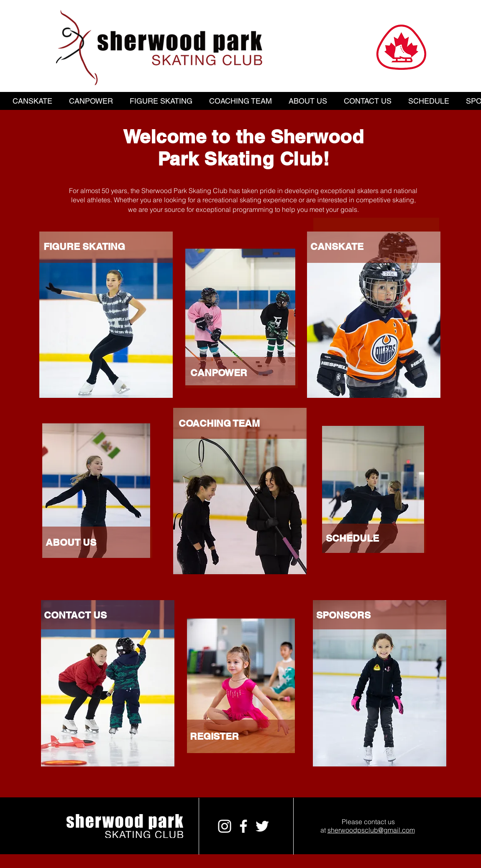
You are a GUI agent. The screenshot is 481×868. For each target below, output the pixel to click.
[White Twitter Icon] (262, 826)
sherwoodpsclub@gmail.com (371, 830)
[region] (240, 342)
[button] (32, 101)
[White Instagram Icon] (225, 826)
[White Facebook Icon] (243, 826)
